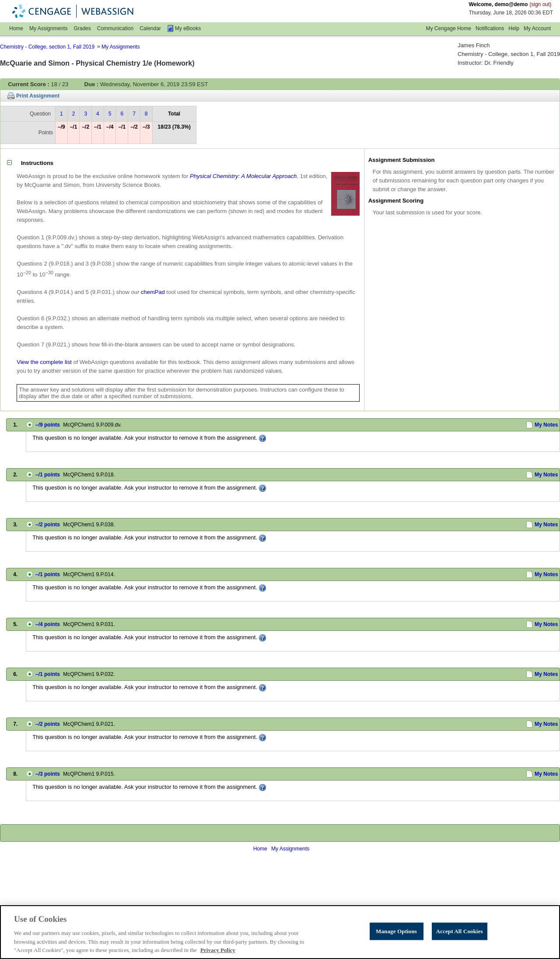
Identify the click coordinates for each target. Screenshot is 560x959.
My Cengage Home (449, 28)
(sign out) (540, 4)
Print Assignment (38, 96)
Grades (82, 28)
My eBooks (188, 28)
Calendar (150, 28)
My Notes (546, 425)
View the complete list (44, 362)
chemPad (153, 292)
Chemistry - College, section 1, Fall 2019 (47, 47)
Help (514, 28)
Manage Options (396, 950)
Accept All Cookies (460, 950)
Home (16, 28)
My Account (537, 28)
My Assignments (48, 28)
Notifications (490, 28)
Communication (115, 28)
